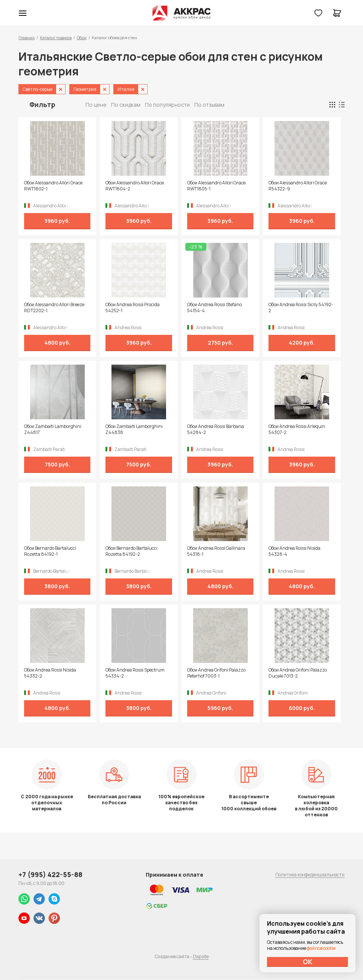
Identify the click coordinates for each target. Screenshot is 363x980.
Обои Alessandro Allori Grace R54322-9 (298, 186)
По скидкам (126, 105)
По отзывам (209, 105)
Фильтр (42, 104)
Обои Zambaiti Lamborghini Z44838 (134, 429)
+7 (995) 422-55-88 (50, 874)
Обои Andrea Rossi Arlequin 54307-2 (297, 429)
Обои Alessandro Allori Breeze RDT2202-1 (54, 308)
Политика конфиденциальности (310, 875)
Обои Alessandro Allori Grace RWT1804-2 (135, 186)
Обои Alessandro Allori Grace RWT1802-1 (53, 186)
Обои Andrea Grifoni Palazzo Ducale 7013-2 (298, 673)
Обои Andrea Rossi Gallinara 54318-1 (216, 551)
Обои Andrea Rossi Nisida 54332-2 (50, 673)
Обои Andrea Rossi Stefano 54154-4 (214, 308)
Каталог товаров (56, 38)
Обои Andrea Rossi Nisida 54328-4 (294, 551)
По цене (96, 105)
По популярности (167, 105)
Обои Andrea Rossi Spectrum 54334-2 (135, 673)
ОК (308, 962)
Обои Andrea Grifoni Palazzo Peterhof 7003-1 (216, 673)
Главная (27, 38)
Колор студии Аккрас (182, 13)
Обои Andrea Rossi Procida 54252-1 (133, 308)
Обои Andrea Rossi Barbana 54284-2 (216, 429)
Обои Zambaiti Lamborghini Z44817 (53, 429)
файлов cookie (321, 948)
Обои (82, 38)
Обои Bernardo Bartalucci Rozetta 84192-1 (50, 551)
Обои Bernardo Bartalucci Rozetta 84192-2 (131, 551)
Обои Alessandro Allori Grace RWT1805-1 (216, 186)
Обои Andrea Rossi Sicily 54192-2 (301, 308)
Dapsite (201, 956)
